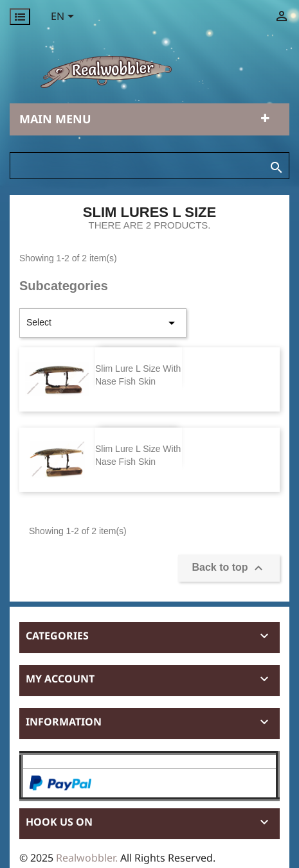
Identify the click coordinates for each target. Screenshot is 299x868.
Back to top (229, 568)
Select (103, 323)
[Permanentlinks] (20, 17)
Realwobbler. (88, 858)
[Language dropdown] (65, 17)
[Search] (149, 166)
